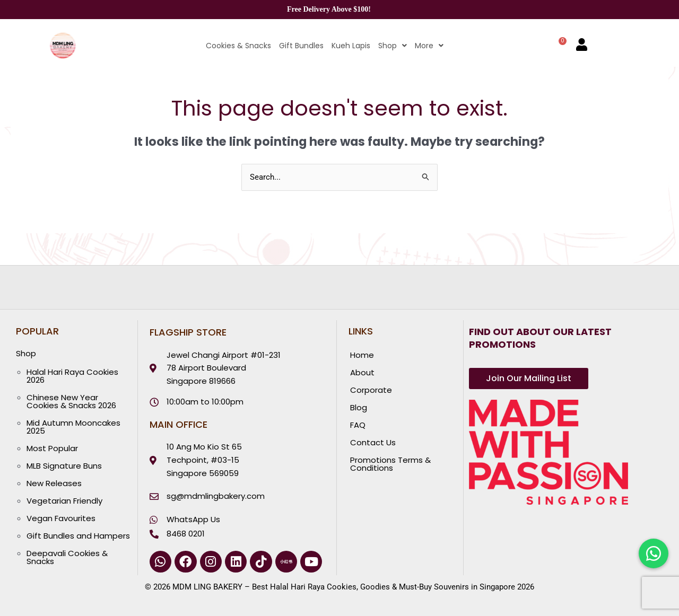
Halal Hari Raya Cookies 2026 (72, 376)
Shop (393, 46)
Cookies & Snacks (238, 46)
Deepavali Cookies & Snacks (67, 557)
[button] (389, 46)
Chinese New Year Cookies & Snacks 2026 (71, 401)
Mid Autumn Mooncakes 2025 (73, 427)
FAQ (358, 425)
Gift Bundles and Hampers (78, 536)
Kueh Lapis (351, 46)
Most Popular (52, 448)
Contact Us (373, 442)
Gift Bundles (301, 46)
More (429, 46)
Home (362, 355)
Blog (359, 407)
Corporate (371, 390)
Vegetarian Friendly (64, 501)
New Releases (54, 483)
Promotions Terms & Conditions (390, 464)
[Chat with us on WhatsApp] (654, 553)
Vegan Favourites (61, 518)
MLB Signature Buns (64, 466)
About (362, 372)
